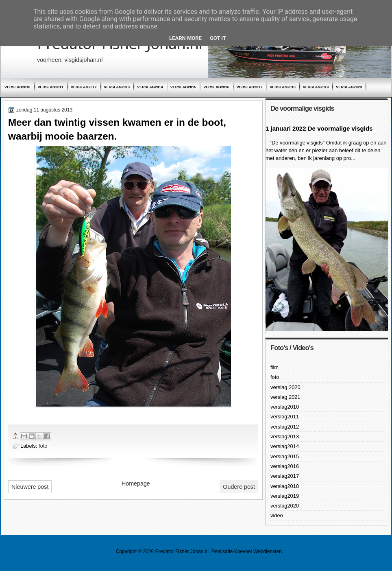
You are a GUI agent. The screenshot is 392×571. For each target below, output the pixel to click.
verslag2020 (349, 87)
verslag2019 (316, 87)
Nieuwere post (30, 487)
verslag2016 (216, 87)
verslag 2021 (285, 397)
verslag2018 (283, 87)
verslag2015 (183, 87)
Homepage (136, 483)
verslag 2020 (285, 387)
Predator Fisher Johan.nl (182, 551)
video (277, 515)
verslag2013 (117, 87)
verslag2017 (250, 87)
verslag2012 (84, 87)
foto (43, 446)
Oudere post (239, 487)
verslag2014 (150, 87)
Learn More (185, 38)
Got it (218, 38)
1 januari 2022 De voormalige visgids (319, 128)
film (274, 367)
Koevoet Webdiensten (258, 551)
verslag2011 (51, 87)
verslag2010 (17, 87)
